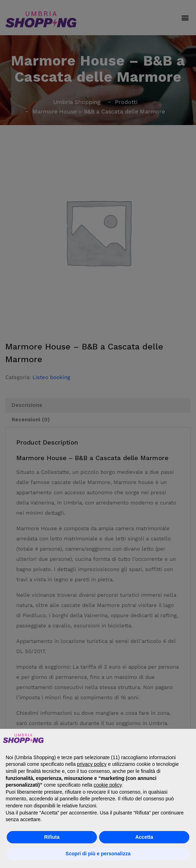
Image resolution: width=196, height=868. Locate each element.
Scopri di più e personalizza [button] (98, 854)
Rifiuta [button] (52, 837)
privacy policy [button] (92, 764)
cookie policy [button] (108, 785)
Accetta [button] (144, 837)
